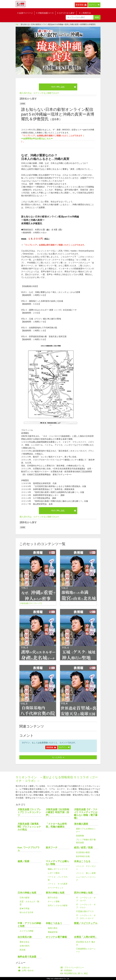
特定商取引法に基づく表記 (75, 973)
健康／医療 (23, 861)
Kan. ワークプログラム (29, 849)
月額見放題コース (45, 13)
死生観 (23, 950)
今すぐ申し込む (64, 87)
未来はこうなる (82, 861)
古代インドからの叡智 (58, 905)
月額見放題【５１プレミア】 (31, 603)
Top (17, 24)
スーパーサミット (56, 888)
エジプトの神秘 (26, 931)
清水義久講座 (81, 824)
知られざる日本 (26, 912)
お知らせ (25, 968)
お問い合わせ (27, 970)
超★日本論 (24, 908)
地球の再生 (53, 928)
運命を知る (24, 942)
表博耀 (23, 104)
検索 (97, 17)
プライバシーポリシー (73, 968)
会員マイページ (25, 13)
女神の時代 (24, 946)
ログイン (94, 5)
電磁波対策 (53, 932)
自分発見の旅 (25, 937)
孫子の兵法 (53, 898)
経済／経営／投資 (83, 847)
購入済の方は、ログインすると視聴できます (39, 93)
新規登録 (81, 5)
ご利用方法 (85, 13)
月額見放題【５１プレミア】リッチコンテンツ (29, 812)
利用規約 (67, 970)
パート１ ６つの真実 (58, 884)
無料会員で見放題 (27, 957)
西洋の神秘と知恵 (83, 893)
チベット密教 (54, 902)
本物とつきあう (54, 923)
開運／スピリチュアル (86, 923)
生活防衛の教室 (83, 852)
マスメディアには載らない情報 (57, 863)
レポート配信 (54, 873)
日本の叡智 (24, 898)
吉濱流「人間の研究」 (86, 937)
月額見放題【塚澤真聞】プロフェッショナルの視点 (29, 827)
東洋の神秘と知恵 (55, 893)
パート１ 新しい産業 (86, 873)
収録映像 (80, 836)
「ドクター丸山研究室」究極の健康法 (56, 825)
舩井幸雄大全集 (83, 856)
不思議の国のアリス (85, 911)
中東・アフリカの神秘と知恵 (29, 925)
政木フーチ (52, 847)
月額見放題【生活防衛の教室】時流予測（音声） (57, 812)
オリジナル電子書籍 (56, 937)
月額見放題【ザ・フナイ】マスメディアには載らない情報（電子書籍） (86, 814)
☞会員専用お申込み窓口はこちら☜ (37, 139)
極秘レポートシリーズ (58, 869)
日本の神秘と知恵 (27, 893)
